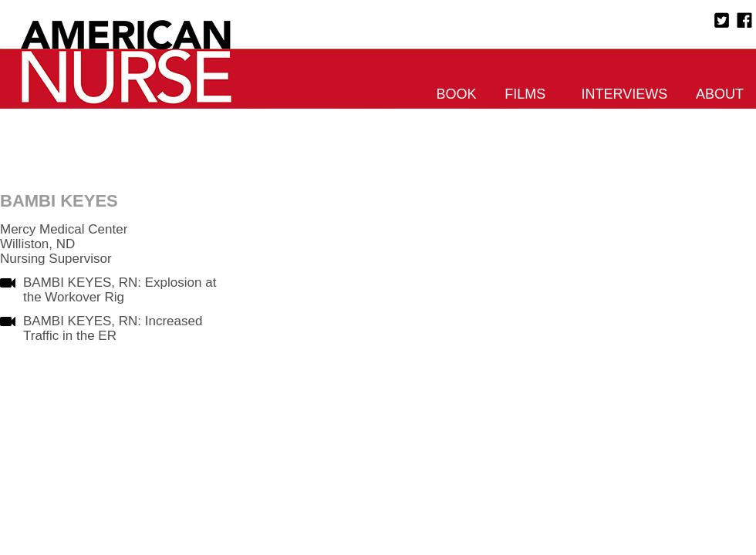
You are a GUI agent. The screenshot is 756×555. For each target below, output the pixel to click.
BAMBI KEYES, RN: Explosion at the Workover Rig (120, 290)
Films (525, 94)
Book (457, 94)
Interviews (625, 94)
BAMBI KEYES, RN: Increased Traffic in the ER (113, 328)
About (720, 94)
